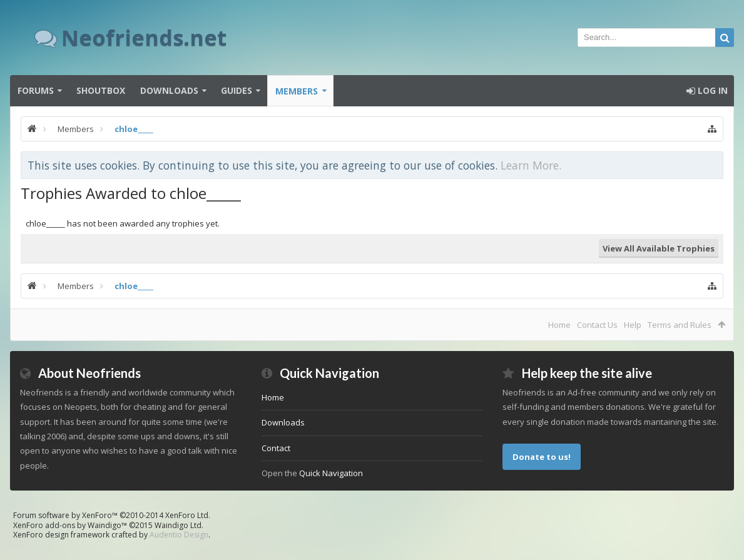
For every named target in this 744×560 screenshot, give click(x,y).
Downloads (169, 90)
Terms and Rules (680, 325)
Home (559, 325)
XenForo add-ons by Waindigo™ (70, 525)
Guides (237, 90)
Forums (36, 90)
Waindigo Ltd (178, 525)
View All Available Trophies (659, 248)
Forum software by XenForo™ (112, 515)
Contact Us (597, 325)
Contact (276, 448)
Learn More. (531, 165)
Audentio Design (179, 535)
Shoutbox (101, 90)
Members (297, 91)
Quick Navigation (331, 473)
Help (633, 325)
